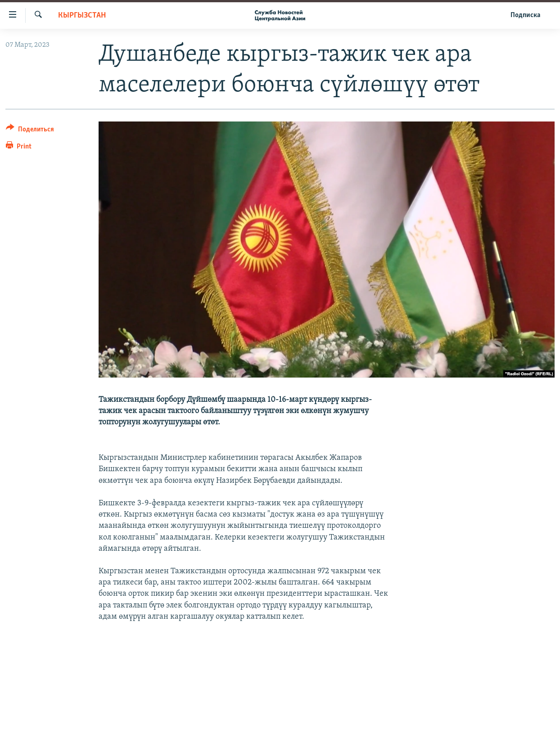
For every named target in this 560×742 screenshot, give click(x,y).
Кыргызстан (82, 16)
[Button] (30, 131)
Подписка (525, 15)
